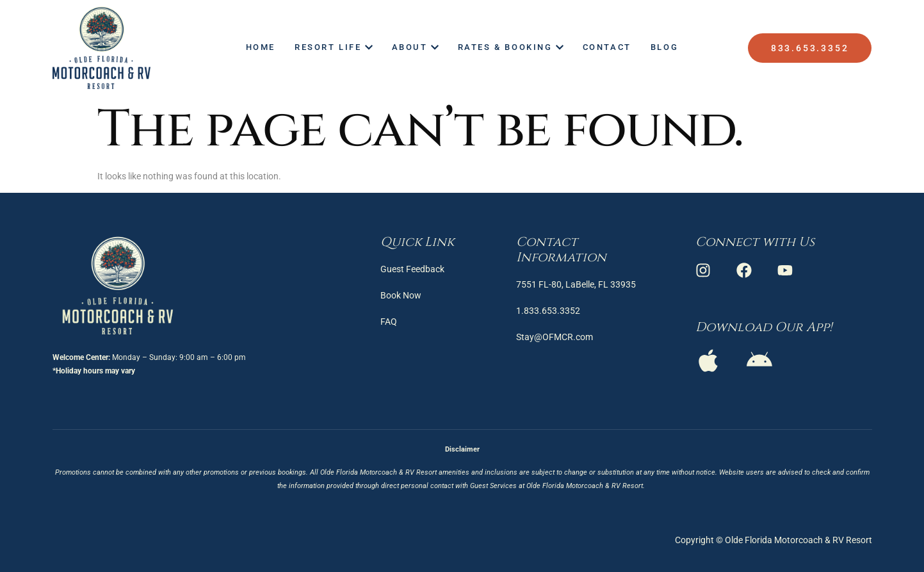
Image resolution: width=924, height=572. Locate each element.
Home (261, 47)
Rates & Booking (511, 47)
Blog (664, 47)
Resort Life (334, 47)
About (415, 47)
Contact (607, 47)
